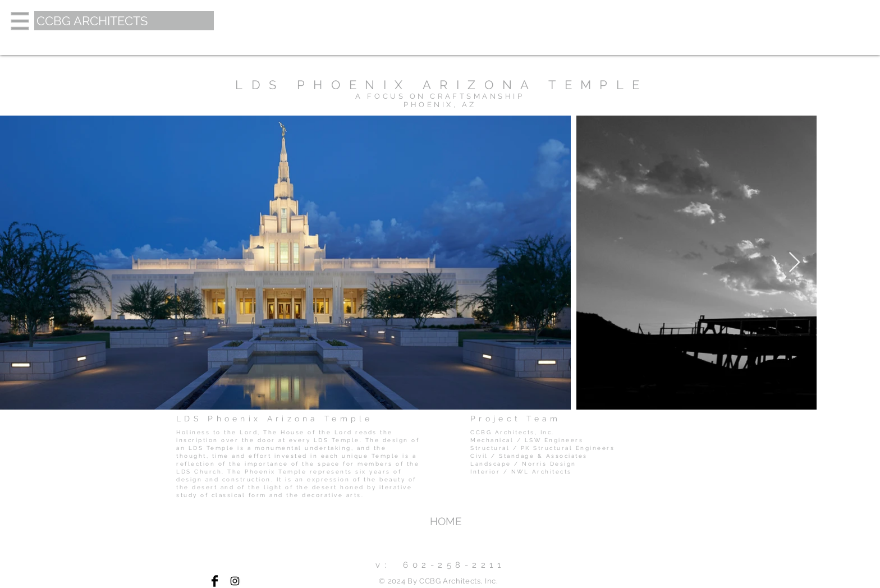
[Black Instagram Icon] (235, 581)
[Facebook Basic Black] (215, 581)
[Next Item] (794, 263)
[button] (20, 21)
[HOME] (446, 522)
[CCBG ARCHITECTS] (124, 21)
